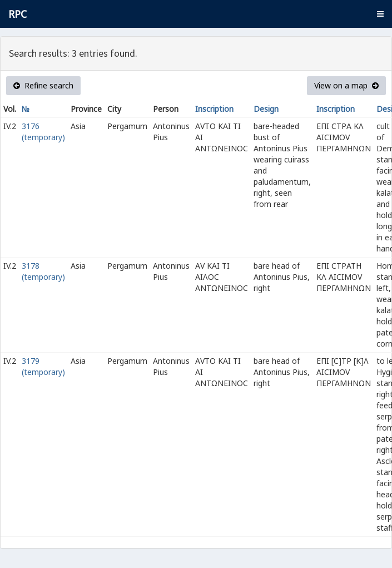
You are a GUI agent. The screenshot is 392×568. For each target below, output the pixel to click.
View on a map (346, 85)
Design (266, 109)
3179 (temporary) (43, 366)
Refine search (43, 85)
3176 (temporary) (43, 132)
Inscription (214, 109)
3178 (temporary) (43, 271)
